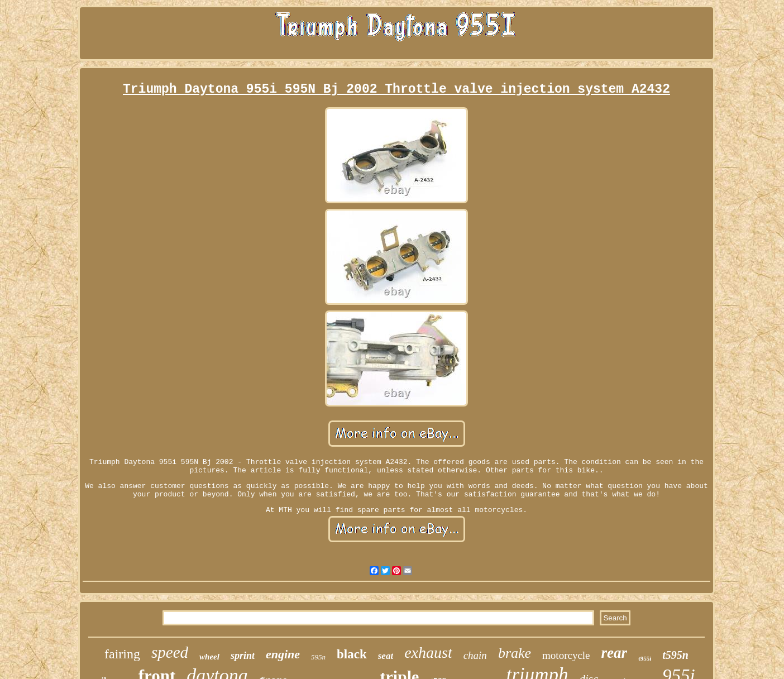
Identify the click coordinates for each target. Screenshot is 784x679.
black (352, 654)
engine (283, 654)
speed (170, 652)
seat (386, 656)
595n (318, 657)
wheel (209, 657)
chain (475, 655)
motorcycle (566, 655)
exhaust (428, 652)
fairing (122, 654)
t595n (675, 655)
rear (615, 653)
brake (515, 653)
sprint (243, 656)
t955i (645, 658)
